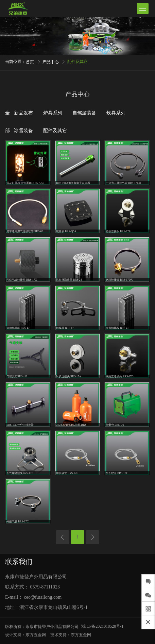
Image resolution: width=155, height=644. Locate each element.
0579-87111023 (45, 587)
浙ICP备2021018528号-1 (102, 626)
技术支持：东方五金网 (71, 635)
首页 (30, 62)
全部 (7, 122)
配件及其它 (77, 62)
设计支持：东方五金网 (25, 635)
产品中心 (51, 62)
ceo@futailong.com (43, 597)
